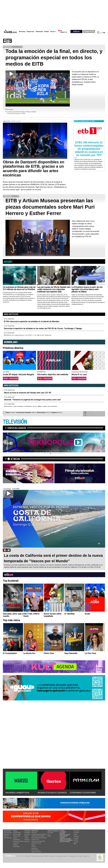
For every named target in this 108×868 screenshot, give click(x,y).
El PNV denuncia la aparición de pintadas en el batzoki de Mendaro (32, 321)
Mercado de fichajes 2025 (38, 841)
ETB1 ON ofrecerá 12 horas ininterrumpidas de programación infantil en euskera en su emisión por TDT (89, 149)
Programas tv (7, 834)
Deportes (30, 32)
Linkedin (76, 840)
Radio (47, 32)
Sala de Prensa (65, 842)
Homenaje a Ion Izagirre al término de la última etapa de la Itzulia (31, 407)
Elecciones (63, 836)
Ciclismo (34, 846)
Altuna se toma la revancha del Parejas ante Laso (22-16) (27, 393)
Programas (16, 843)
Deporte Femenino (36, 843)
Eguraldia (27, 841)
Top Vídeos (50, 833)
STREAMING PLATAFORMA (83, 793)
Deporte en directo (36, 852)
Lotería (62, 837)
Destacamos (17, 428)
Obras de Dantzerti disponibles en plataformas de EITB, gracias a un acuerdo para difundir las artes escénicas (34, 169)
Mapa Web (86, 856)
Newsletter (76, 831)
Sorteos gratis (65, 835)
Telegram (76, 838)
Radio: (15, 831)
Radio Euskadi (17, 834)
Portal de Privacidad (30, 856)
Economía (27, 834)
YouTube (76, 842)
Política (26, 836)
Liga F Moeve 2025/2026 (38, 836)
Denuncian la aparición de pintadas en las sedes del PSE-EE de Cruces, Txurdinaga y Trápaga (43, 328)
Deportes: (35, 831)
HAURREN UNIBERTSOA (17, 793)
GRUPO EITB (89, 31)
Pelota (33, 845)
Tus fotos (89, 412)
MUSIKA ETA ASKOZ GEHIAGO (52, 793)
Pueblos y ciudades (66, 840)
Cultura (26, 838)
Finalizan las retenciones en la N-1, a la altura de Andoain (28, 335)
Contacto (80, 856)
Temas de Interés (65, 839)
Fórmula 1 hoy (35, 839)
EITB (7, 41)
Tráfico (62, 833)
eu (102, 33)
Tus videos (89, 415)
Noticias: (27, 831)
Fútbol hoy (34, 833)
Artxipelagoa (16, 846)
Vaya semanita (7, 838)
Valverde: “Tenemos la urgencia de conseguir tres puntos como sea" (32, 400)
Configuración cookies (62, 856)
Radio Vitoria (17, 836)
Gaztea (15, 838)
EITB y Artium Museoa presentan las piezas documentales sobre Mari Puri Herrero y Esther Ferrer (50, 207)
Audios (49, 836)
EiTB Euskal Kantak (18, 841)
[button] (104, 360)
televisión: (7, 831)
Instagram (76, 836)
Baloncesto (34, 848)
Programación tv (8, 833)
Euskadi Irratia (17, 833)
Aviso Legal (40, 856)
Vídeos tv (6, 836)
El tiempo (63, 832)
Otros (52, 32)
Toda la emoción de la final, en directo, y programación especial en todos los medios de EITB (54, 58)
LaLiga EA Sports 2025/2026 (39, 834)
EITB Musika (16, 839)
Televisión (39, 32)
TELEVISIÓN (15, 422)
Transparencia (73, 856)
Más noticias (11, 314)
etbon (15, 459)
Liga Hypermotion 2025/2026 (39, 838)
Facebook (76, 833)
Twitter (75, 835)
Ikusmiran (27, 839)
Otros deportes (35, 850)
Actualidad (27, 833)
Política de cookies (49, 856)
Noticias (22, 32)
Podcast (15, 845)
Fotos (49, 834)
